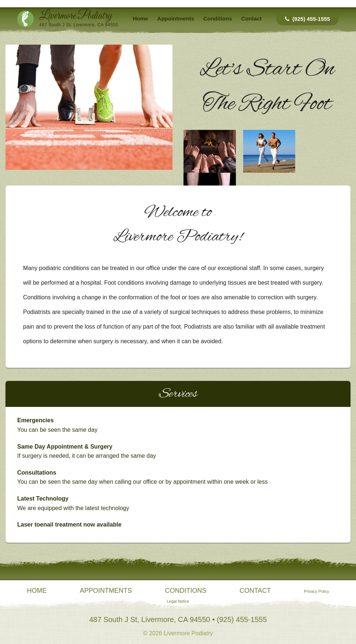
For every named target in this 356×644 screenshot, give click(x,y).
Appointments (176, 18)
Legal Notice (178, 601)
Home (141, 18)
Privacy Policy (316, 591)
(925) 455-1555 (307, 19)
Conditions (218, 18)
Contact (252, 18)
